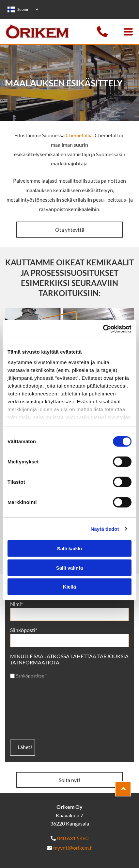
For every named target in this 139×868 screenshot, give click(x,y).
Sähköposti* (24, 630)
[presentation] (37, 709)
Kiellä (69, 587)
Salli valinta (70, 568)
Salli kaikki (70, 549)
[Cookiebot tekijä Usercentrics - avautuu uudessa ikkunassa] (103, 329)
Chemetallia (79, 135)
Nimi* (16, 604)
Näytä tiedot (105, 529)
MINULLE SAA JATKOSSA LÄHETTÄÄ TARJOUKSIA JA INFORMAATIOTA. (69, 659)
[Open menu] (128, 32)
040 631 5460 (73, 838)
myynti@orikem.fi (73, 848)
